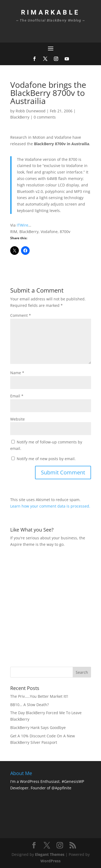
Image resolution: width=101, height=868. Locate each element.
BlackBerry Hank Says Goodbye (38, 728)
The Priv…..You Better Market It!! (39, 696)
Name (17, 373)
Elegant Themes (50, 854)
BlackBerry (20, 117)
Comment (21, 315)
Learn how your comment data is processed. (50, 506)
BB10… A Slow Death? (29, 705)
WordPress (50, 861)
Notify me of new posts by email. (46, 459)
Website (18, 419)
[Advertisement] (50, 606)
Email (17, 396)
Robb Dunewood (31, 111)
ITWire (22, 225)
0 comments (45, 117)
